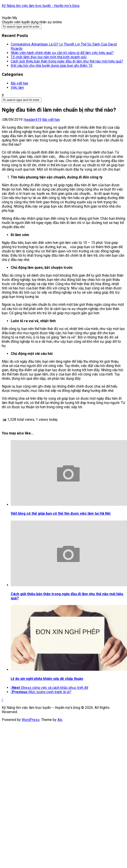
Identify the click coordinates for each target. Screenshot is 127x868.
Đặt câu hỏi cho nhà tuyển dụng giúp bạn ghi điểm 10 (52, 66)
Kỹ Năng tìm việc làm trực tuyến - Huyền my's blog (41, 6)
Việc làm (17, 88)
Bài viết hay (20, 83)
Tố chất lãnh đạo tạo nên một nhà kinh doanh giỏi (49, 57)
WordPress (31, 720)
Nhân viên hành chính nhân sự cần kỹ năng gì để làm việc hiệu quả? (62, 53)
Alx (60, 720)
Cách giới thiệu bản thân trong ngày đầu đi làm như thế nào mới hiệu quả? (67, 61)
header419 (33, 120)
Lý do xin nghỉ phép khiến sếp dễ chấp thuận (47, 679)
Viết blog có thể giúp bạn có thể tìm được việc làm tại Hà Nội (61, 513)
